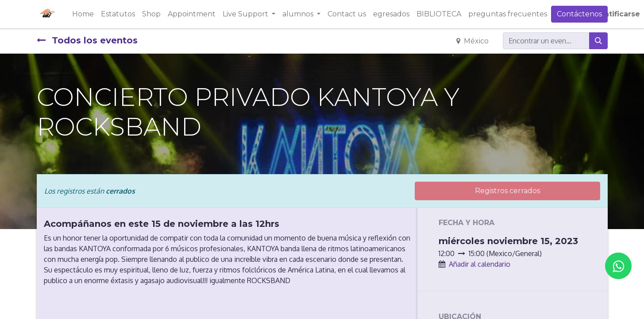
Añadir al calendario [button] (480, 264)
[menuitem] (83, 14)
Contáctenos (579, 14)
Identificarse (616, 14)
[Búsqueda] (598, 41)
